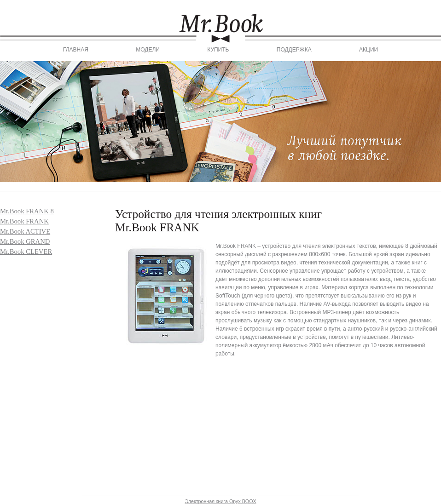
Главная (76, 50)
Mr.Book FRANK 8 (27, 211)
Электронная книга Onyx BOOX (220, 501)
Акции (368, 50)
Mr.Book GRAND (25, 241)
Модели (148, 50)
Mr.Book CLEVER (26, 252)
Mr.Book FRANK (24, 221)
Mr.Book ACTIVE (25, 231)
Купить (218, 50)
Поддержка (294, 50)
